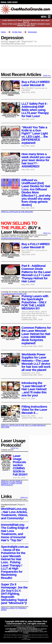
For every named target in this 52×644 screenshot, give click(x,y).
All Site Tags (17, 32)
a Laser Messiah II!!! (21, 228)
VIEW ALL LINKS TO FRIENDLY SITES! (14, 609)
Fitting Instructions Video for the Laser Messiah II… (34, 410)
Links (6, 496)
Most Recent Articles (21, 74)
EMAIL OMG (9, 2)
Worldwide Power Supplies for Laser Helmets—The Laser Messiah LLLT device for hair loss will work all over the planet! (36, 362)
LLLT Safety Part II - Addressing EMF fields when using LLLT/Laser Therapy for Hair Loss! (35, 110)
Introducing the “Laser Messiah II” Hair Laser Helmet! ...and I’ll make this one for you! (34, 389)
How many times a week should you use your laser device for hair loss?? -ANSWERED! (36, 160)
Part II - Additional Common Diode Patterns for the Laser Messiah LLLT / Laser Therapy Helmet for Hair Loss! (36, 274)
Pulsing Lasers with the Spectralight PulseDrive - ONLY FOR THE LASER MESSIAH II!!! (35, 302)
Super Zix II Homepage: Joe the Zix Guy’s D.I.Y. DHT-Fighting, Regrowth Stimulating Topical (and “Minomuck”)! (14, 594)
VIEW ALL (47, 76)
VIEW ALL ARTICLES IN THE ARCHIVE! (17, 212)
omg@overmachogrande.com (11, 238)
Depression (32, 32)
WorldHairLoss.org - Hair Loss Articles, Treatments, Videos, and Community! (14, 513)
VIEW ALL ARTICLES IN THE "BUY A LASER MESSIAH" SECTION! (23, 426)
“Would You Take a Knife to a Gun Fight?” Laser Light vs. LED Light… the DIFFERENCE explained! (35, 135)
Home (3, 32)
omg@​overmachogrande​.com (15, 294)
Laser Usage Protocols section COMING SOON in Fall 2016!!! (20, 465)
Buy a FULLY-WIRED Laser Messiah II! (36, 83)
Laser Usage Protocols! (13, 443)
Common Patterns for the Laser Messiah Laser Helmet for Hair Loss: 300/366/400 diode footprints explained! (36, 335)
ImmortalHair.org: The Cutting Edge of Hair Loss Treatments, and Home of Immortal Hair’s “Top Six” (15, 532)
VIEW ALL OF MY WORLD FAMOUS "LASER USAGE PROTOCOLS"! (12, 483)
